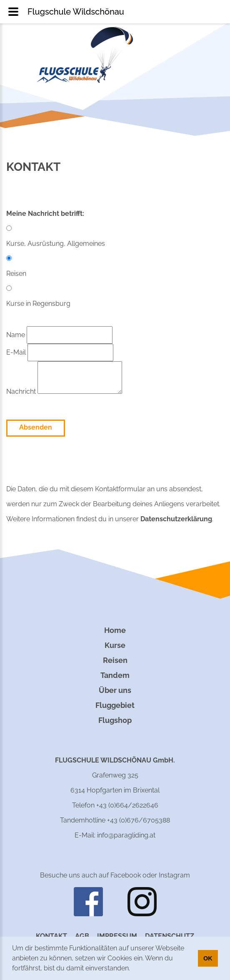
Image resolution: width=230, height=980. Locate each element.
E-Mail (60, 352)
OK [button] (208, 958)
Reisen (115, 660)
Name (59, 335)
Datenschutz (170, 936)
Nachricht (64, 391)
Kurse (115, 645)
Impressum (117, 936)
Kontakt (51, 936)
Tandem (115, 675)
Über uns (115, 690)
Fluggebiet (115, 705)
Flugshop (115, 720)
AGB (82, 936)
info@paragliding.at (126, 835)
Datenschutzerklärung (176, 519)
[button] (133, 969)
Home (115, 630)
